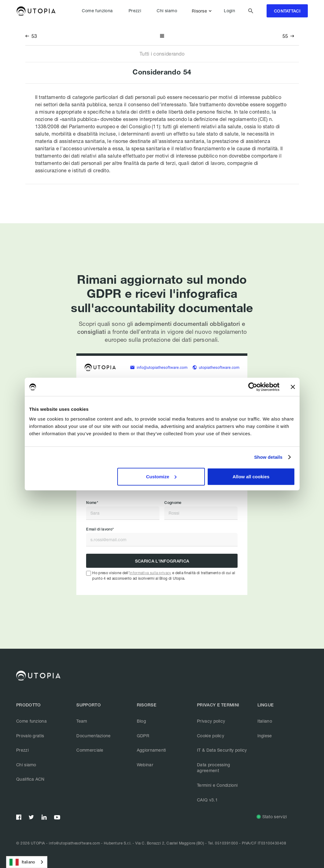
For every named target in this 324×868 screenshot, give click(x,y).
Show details (268, 457)
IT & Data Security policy (222, 750)
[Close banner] (293, 387)
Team (82, 721)
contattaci (287, 11)
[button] (203, 11)
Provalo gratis (30, 736)
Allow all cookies (251, 476)
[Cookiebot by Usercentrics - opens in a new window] (253, 387)
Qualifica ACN (30, 779)
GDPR (143, 736)
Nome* (92, 503)
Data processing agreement (214, 768)
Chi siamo (167, 11)
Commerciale (90, 750)
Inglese (265, 736)
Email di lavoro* (100, 529)
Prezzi (135, 11)
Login (229, 11)
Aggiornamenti (151, 750)
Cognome (173, 503)
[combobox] (27, 862)
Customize (161, 476)
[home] (36, 11)
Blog (141, 721)
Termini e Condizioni (217, 785)
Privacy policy (211, 721)
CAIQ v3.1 (207, 800)
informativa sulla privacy (150, 573)
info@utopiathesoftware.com (74, 843)
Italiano (265, 721)
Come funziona (97, 11)
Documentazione (93, 736)
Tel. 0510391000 (223, 843)
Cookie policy (211, 736)
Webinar (145, 765)
